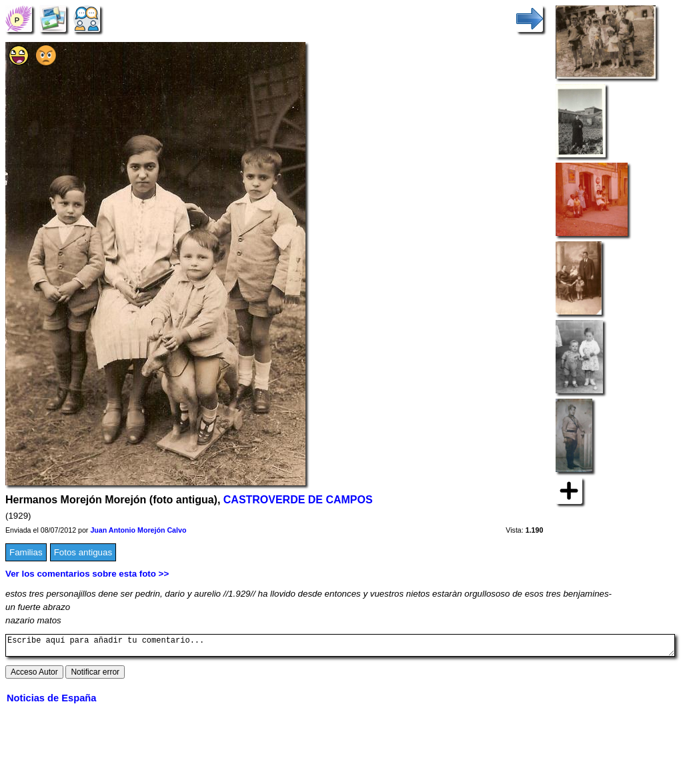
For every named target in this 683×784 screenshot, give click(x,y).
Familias (26, 552)
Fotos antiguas (83, 552)
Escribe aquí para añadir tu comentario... (340, 647)
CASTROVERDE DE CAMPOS (298, 500)
